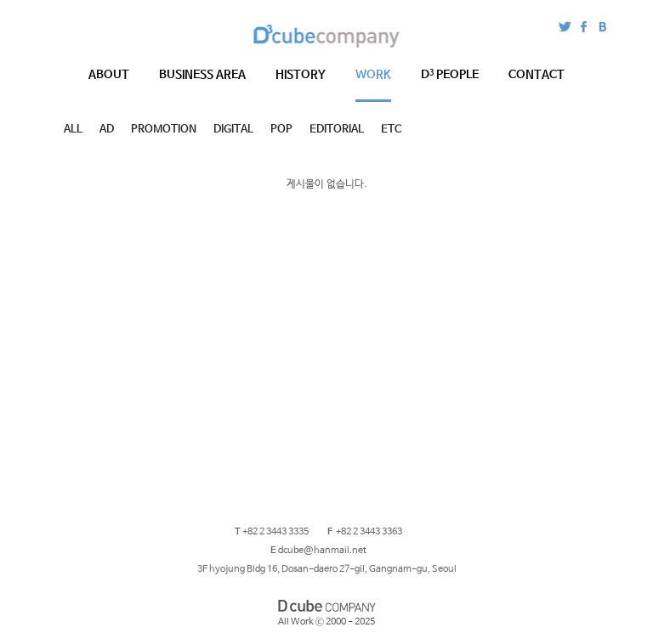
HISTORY (301, 75)
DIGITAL (233, 130)
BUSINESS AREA (202, 75)
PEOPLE (450, 75)
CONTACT (537, 75)
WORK (373, 75)
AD (107, 130)
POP (281, 130)
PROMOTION (164, 130)
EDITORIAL (337, 130)
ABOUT (109, 75)
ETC (391, 130)
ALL (73, 130)
